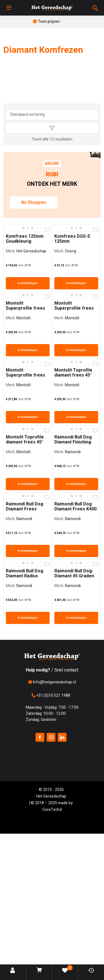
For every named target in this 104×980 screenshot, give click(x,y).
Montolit (24, 318)
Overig (71, 251)
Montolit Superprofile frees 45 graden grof (74, 308)
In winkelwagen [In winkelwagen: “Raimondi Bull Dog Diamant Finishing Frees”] (76, 484)
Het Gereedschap (31, 251)
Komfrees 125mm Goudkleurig (25, 239)
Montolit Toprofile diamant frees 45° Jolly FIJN (73, 375)
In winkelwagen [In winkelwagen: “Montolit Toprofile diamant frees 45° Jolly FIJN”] (76, 417)
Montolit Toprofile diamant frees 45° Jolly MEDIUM (25, 442)
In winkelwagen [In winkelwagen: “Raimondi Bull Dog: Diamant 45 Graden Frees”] (76, 618)
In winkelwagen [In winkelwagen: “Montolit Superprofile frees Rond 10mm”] (28, 417)
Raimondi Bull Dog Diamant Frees (25, 507)
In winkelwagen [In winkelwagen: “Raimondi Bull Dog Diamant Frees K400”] (76, 551)
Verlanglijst (65, 972)
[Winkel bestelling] (52, 115)
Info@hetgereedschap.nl (52, 682)
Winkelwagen (40, 973)
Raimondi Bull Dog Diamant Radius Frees (25, 576)
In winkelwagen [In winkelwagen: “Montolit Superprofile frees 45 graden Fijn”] (28, 350)
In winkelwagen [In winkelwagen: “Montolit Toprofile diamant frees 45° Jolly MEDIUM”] (28, 484)
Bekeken (91, 973)
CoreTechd (52, 810)
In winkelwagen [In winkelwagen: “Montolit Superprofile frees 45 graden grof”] (76, 350)
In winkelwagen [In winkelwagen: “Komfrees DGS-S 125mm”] (76, 283)
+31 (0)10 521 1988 (51, 695)
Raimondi (73, 452)
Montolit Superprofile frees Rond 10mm (26, 375)
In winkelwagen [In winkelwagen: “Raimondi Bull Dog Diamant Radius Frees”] (28, 618)
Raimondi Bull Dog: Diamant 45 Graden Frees (74, 576)
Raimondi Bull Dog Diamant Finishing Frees (73, 442)
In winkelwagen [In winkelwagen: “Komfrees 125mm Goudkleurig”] (28, 283)
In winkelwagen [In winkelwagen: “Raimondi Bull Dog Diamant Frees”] (28, 551)
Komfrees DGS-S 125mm (72, 239)
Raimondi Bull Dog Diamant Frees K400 (75, 507)
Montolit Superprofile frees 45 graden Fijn (26, 308)
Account (13, 973)
